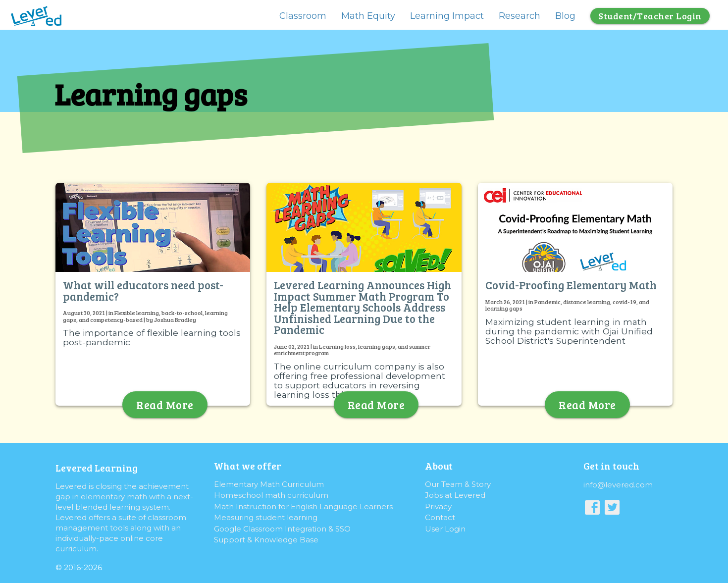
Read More (165, 405)
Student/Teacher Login (650, 16)
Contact (440, 517)
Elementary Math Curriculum (269, 484)
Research (520, 16)
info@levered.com (618, 485)
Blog (565, 16)
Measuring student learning (266, 517)
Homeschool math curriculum (271, 495)
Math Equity (368, 16)
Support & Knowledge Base (266, 540)
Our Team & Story (458, 484)
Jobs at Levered (455, 495)
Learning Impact (447, 16)
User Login (445, 529)
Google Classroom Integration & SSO (282, 529)
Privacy (438, 506)
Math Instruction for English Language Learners (303, 506)
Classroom (303, 16)
